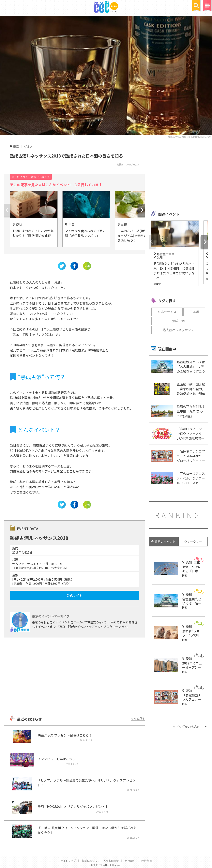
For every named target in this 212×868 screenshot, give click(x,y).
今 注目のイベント (163, 542)
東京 (16, 146)
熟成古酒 (178, 321)
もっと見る (138, 718)
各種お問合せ (111, 861)
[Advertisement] (74, 677)
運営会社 (146, 861)
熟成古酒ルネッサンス (178, 330)
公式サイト (74, 595)
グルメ (28, 146)
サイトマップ (68, 861)
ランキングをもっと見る (186, 726)
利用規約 (130, 861)
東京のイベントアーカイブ (51, 616)
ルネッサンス (167, 312)
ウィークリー (193, 542)
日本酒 (194, 312)
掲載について (90, 861)
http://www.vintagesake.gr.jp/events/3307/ (189, 137)
